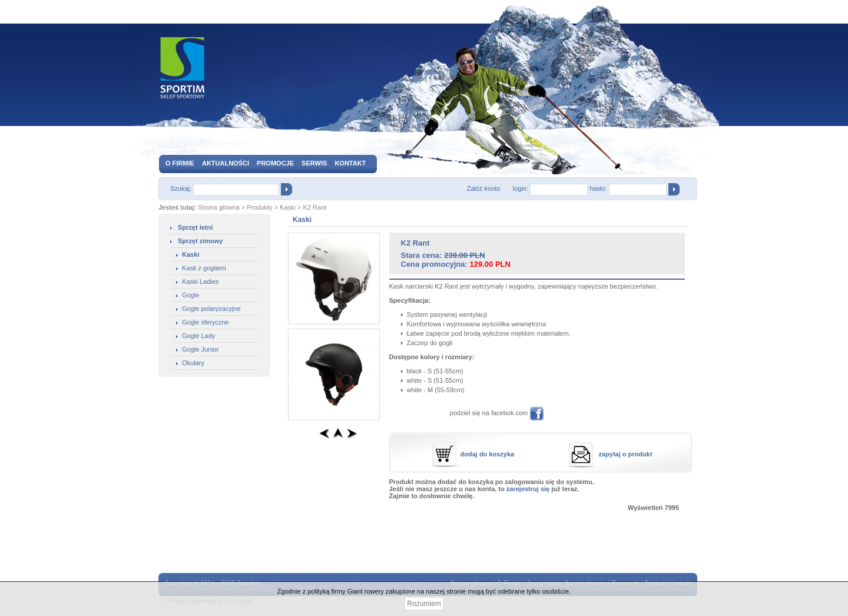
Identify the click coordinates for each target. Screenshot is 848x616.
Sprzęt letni (195, 227)
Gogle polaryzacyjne (211, 309)
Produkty (259, 207)
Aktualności (226, 163)
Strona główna (218, 207)
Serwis (314, 163)
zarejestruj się (528, 489)
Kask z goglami (204, 268)
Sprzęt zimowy (200, 241)
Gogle (191, 295)
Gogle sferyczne (205, 322)
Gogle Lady (198, 336)
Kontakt (350, 163)
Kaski (288, 207)
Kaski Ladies (200, 281)
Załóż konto (483, 188)
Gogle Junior (200, 349)
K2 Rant (315, 207)
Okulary (193, 363)
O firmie (180, 163)
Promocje (275, 163)
